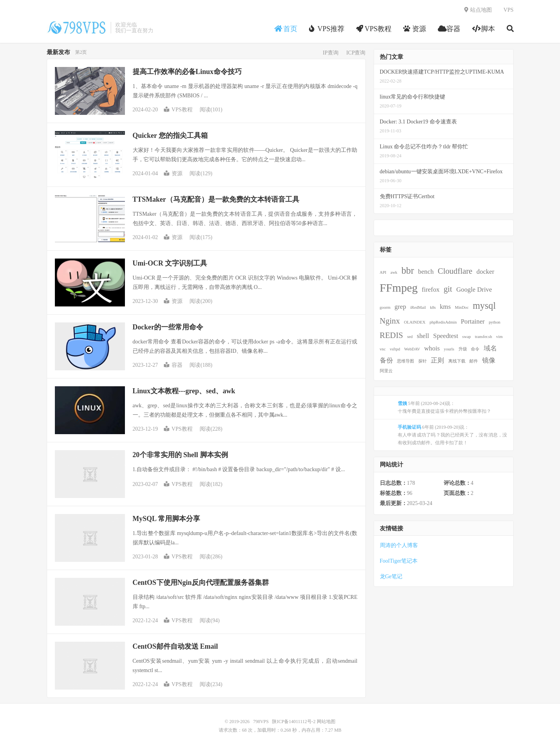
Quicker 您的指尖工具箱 (170, 136)
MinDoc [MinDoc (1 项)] (462, 307)
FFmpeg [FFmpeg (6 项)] (399, 288)
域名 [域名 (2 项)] (490, 348)
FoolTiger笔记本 (399, 561)
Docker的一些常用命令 (168, 327)
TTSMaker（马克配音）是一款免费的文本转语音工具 (216, 199)
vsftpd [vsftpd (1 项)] (395, 349)
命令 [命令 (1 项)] (475, 349)
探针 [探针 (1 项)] (423, 361)
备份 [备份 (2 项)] (386, 360)
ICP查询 (356, 53)
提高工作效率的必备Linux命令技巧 (187, 72)
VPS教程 (178, 110)
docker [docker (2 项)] (485, 272)
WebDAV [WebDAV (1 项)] (412, 349)
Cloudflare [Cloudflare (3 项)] (455, 271)
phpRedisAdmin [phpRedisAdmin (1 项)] (443, 322)
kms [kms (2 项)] (445, 307)
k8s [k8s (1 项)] (433, 307)
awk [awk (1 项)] (394, 272)
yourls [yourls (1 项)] (449, 349)
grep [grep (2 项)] (400, 307)
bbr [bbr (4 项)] (407, 270)
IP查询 (330, 53)
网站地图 (326, 722)
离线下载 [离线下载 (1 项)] (457, 361)
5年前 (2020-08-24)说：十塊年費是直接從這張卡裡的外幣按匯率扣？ (444, 407)
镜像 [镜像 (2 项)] (489, 360)
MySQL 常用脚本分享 (167, 519)
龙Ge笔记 (391, 576)
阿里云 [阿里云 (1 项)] (386, 371)
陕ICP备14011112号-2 (294, 722)
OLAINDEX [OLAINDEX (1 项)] (415, 322)
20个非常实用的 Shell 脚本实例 (180, 455)
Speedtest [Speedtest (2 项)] (446, 336)
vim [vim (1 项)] (499, 337)
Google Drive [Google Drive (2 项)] (474, 290)
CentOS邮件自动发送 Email (176, 646)
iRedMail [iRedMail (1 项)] (418, 307)
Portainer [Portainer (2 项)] (473, 321)
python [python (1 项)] (495, 322)
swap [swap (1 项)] (467, 337)
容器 (173, 365)
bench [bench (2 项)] (426, 272)
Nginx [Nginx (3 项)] (390, 321)
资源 (173, 173)
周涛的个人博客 (399, 545)
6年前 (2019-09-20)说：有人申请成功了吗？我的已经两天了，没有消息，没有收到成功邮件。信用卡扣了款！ (453, 435)
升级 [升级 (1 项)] (463, 349)
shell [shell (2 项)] (423, 336)
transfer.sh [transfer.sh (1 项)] (483, 337)
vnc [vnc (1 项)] (383, 349)
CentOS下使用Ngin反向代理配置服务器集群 (201, 583)
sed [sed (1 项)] (410, 337)
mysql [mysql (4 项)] (484, 305)
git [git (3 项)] (448, 289)
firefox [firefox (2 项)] (431, 290)
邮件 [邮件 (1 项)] (474, 361)
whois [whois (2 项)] (432, 348)
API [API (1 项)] (383, 272)
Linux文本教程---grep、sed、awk (184, 391)
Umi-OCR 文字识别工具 (170, 263)
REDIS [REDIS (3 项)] (391, 335)
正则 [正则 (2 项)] (437, 360)
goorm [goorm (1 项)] (385, 307)
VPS (509, 10)
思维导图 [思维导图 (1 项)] (406, 361)
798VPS (77, 28)
